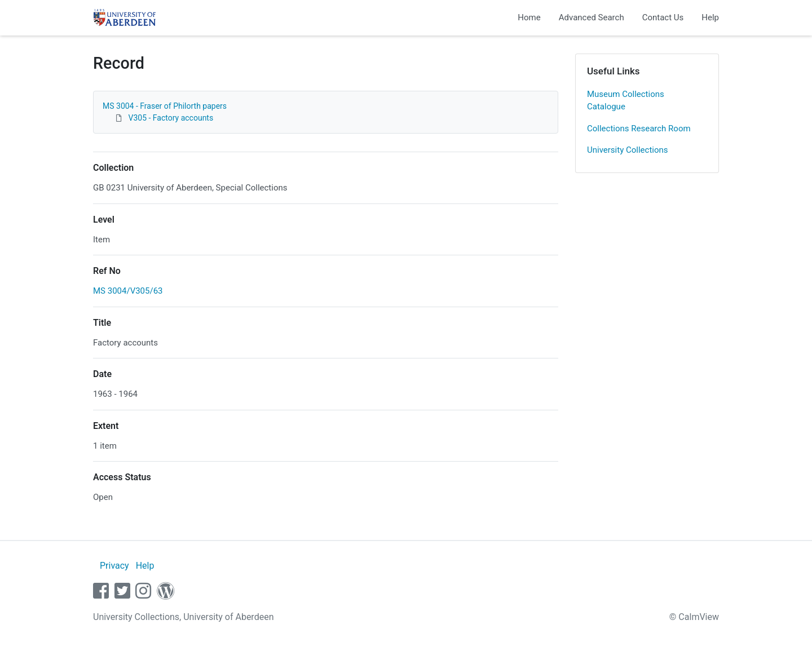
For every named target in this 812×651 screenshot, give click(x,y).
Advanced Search (592, 17)
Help (710, 17)
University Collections (628, 150)
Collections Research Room (639, 129)
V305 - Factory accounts (171, 118)
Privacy (114, 566)
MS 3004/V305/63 (128, 291)
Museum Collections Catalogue (626, 101)
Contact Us (663, 17)
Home (529, 17)
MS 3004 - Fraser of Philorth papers (165, 106)
